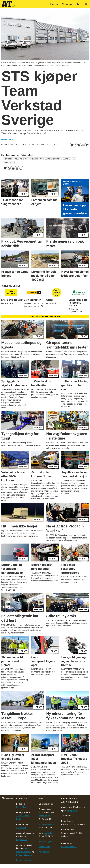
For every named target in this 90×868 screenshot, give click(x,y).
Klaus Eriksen (22, 807)
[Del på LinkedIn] (79, 145)
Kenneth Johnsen (69, 847)
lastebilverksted (52, 159)
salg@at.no (49, 833)
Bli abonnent (68, 4)
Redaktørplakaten (24, 855)
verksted (8, 159)
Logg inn (54, 4)
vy (74, 159)
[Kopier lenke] (87, 145)
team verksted (21, 159)
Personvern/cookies (25, 860)
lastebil (66, 159)
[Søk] (78, 4)
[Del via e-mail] (83, 145)
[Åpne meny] (86, 4)
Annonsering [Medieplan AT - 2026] (44, 847)
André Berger (45, 816)
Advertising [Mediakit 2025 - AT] (44, 852)
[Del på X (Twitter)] (75, 145)
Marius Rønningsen (47, 824)
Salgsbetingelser (46, 841)
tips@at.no (21, 828)
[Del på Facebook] (72, 145)
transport (9, 163)
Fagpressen (21, 840)
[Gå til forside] (9, 4)
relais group (36, 159)
